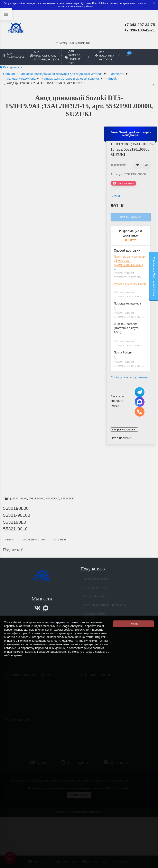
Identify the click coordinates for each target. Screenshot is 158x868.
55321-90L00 (37, 498)
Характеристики (34, 540)
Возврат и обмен (95, 615)
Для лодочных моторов (107, 55)
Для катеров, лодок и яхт (77, 57)
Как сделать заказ (95, 581)
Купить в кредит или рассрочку (105, 606)
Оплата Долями (94, 598)
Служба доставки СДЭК (130, 284)
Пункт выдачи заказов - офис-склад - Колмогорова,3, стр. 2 (130, 261)
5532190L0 (53, 498)
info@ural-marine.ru (73, 43)
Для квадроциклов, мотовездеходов (46, 55)
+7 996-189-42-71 (140, 30)
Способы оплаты (95, 589)
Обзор (10, 540)
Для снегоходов (15, 56)
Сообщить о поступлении (129, 377)
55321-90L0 (68, 498)
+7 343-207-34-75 (140, 25)
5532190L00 (20, 498)
